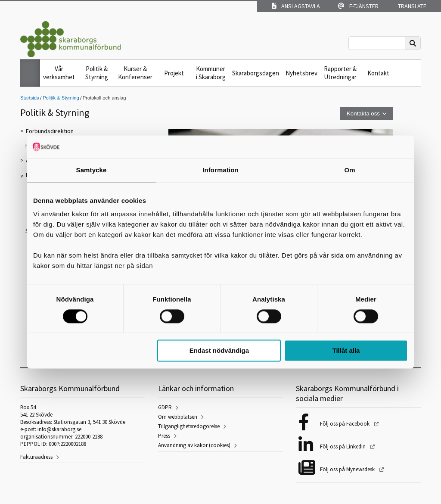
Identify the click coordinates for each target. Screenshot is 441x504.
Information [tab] (220, 170)
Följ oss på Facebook (345, 424)
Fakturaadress (36, 457)
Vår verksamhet (59, 73)
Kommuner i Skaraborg (211, 73)
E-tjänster (358, 6)
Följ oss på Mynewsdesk (348, 469)
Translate (411, 6)
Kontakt (378, 73)
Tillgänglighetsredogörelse (189, 426)
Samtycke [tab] (92, 170)
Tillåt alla (346, 351)
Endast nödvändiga (219, 351)
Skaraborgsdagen (256, 73)
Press (164, 436)
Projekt (174, 73)
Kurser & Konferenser (135, 73)
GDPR (165, 407)
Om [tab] (349, 170)
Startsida (30, 98)
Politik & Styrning (97, 73)
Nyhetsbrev (301, 73)
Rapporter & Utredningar (340, 73)
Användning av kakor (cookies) (194, 445)
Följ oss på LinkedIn (343, 446)
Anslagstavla (296, 6)
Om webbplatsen (178, 417)
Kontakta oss (363, 114)
